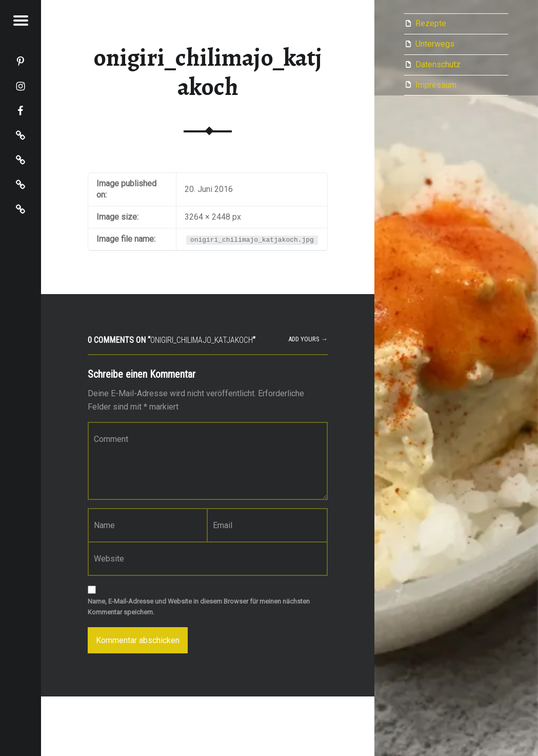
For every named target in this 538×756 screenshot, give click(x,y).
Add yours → (308, 339)
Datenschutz (438, 64)
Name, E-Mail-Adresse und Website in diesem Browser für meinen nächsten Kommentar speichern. (199, 607)
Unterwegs (435, 44)
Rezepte (431, 23)
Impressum (436, 85)
